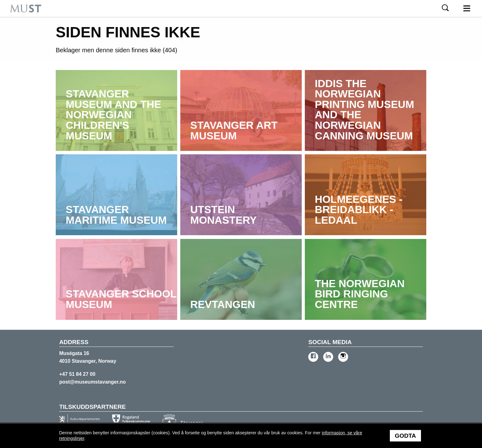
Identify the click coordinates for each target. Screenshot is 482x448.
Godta (405, 436)
